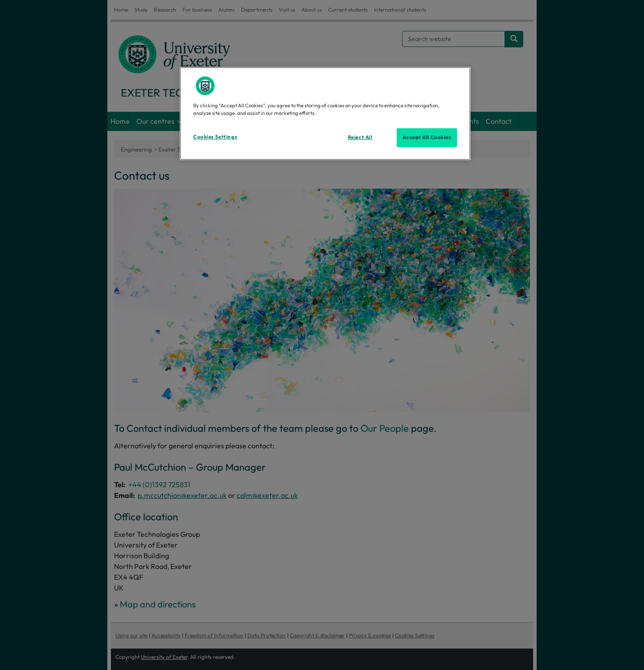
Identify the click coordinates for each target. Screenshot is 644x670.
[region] (325, 114)
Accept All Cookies (427, 137)
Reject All (360, 137)
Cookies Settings (215, 137)
